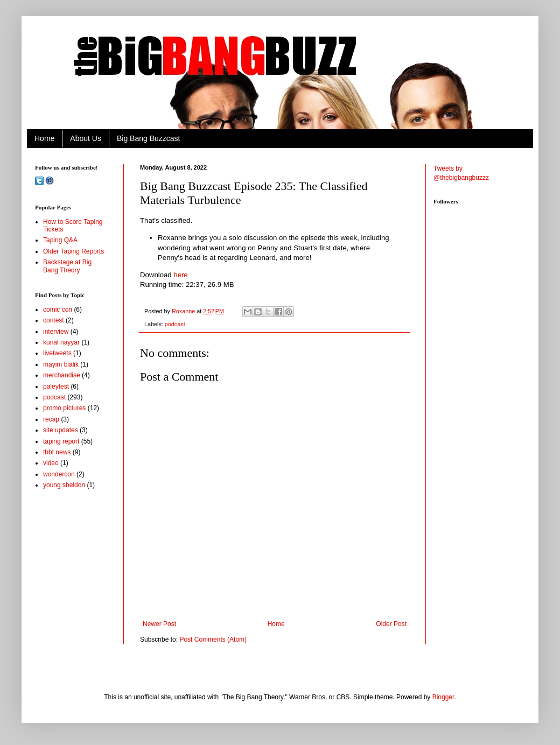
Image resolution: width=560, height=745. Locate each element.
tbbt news (57, 452)
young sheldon (64, 485)
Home (44, 138)
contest (54, 320)
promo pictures (64, 408)
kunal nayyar (61, 342)
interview (56, 332)
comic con (58, 310)
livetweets (57, 353)
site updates (61, 430)
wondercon (59, 474)
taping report (61, 441)
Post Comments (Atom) (213, 639)
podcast (175, 324)
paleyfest (56, 386)
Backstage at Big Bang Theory (67, 266)
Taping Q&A (60, 240)
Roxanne (184, 311)
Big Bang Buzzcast (149, 138)
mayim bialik (61, 364)
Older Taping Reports (73, 251)
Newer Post (159, 624)
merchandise (62, 375)
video (51, 463)
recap (51, 419)
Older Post (391, 624)
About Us (86, 138)
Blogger (443, 697)
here (180, 275)
